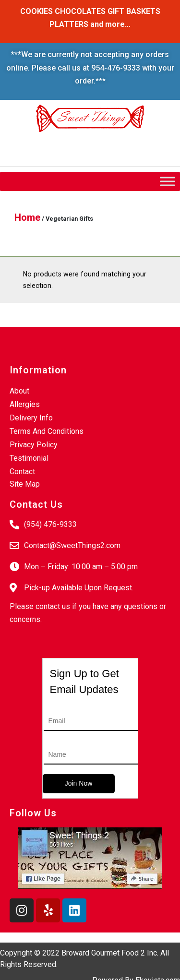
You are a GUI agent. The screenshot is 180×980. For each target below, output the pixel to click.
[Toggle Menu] (168, 181)
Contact (22, 472)
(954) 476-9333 (50, 524)
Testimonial (29, 458)
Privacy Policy (34, 445)
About (19, 391)
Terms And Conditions (47, 431)
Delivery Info (31, 418)
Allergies (25, 404)
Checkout (75, 146)
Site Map (25, 484)
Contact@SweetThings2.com (72, 545)
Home (27, 217)
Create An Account (133, 156)
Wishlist (30, 146)
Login (75, 156)
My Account (128, 146)
